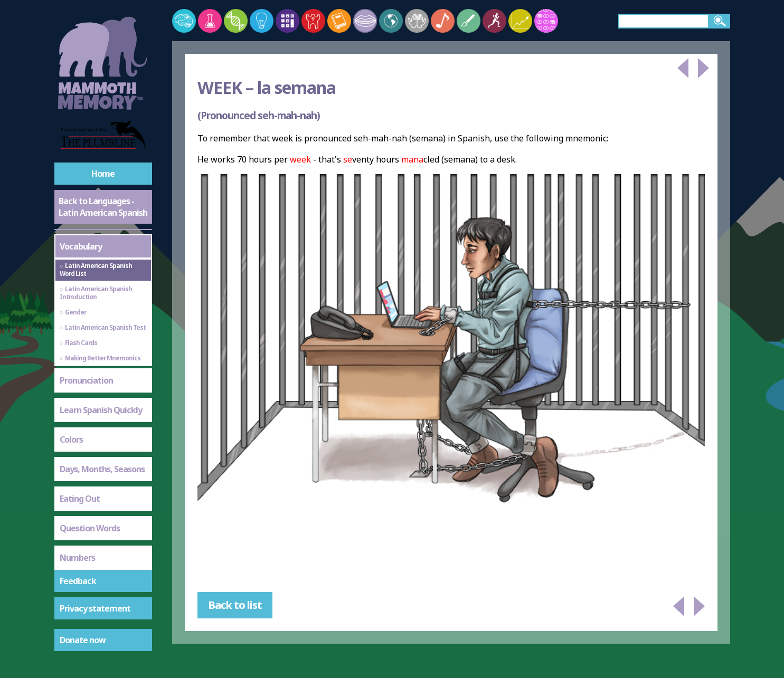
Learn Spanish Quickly (101, 410)
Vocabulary (81, 246)
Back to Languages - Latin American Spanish (103, 207)
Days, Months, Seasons (102, 469)
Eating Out (80, 499)
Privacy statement (95, 608)
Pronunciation (86, 380)
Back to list (235, 605)
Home (103, 174)
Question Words (90, 528)
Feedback (78, 581)
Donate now (83, 640)
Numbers (77, 558)
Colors (71, 440)
